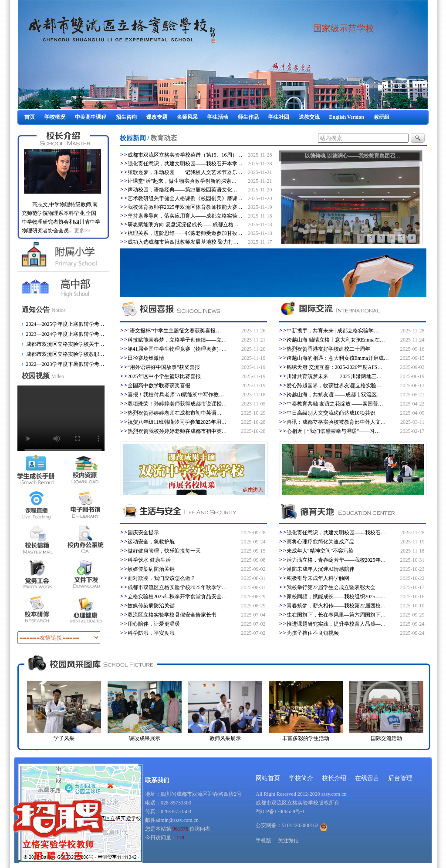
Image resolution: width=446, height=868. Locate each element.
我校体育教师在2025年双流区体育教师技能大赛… (185, 207)
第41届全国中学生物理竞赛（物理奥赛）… (177, 349)
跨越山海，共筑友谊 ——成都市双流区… (334, 395)
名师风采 (187, 117)
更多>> (82, 231)
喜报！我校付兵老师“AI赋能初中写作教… (176, 395)
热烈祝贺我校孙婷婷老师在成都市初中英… (177, 431)
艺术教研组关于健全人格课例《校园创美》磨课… (185, 198)
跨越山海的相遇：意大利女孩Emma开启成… (338, 358)
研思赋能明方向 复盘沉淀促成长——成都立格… (183, 225)
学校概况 (55, 117)
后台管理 (400, 778)
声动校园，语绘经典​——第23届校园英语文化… (182, 190)
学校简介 (301, 778)
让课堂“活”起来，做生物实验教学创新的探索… (182, 181)
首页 (30, 117)
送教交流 (309, 117)
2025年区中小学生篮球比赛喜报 (164, 376)
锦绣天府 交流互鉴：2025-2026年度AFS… (335, 367)
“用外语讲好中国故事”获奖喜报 (164, 367)
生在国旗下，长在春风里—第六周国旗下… (336, 615)
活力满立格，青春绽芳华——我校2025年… (336, 560)
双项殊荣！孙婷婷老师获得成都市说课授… (177, 404)
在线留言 (367, 778)
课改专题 (157, 117)
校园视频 (43, 376)
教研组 (382, 117)
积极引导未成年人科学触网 (318, 578)
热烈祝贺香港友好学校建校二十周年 (328, 349)
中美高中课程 (91, 117)
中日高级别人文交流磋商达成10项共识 (331, 413)
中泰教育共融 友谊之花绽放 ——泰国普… (335, 404)
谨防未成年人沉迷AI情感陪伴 (321, 569)
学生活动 (218, 117)
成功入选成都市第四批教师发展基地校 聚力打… (183, 242)
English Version (347, 117)
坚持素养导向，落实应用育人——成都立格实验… (185, 216)
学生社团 (279, 117)
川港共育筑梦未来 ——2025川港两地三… (334, 376)
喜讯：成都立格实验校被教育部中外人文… (336, 422)
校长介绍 (334, 778)
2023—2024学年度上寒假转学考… (65, 334)
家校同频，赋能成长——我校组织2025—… (336, 597)
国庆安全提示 (143, 533)
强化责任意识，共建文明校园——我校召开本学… (185, 164)
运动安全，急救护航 (151, 542)
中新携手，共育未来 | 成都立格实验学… (333, 331)
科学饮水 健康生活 (149, 560)
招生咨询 (126, 117)
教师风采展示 (225, 738)
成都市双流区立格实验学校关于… (65, 344)
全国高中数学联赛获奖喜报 (159, 385)
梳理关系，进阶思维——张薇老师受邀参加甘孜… (185, 233)
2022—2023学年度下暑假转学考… (65, 364)
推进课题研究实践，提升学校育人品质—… (336, 624)
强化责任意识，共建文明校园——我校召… (336, 533)
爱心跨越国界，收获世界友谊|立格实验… (334, 385)
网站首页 (268, 778)
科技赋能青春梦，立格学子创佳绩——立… (177, 340)
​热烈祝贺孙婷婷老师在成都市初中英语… (175, 413)
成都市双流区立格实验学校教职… (65, 354)
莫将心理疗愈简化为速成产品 (321, 542)
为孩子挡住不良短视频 (313, 633)
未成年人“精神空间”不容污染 (320, 551)
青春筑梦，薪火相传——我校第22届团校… (336, 606)
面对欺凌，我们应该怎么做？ (162, 578)
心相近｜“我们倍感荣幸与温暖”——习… (333, 431)
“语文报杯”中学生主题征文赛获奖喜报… (174, 331)
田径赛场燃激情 (146, 358)
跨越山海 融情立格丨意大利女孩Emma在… (336, 340)
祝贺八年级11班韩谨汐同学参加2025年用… (177, 422)
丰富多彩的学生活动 (306, 738)
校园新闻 (133, 138)
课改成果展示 (145, 738)
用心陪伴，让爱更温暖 (154, 624)
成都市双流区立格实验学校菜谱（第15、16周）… (185, 155)
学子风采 (64, 738)
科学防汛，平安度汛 (151, 633)
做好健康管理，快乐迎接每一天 (164, 551)
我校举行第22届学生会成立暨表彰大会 (331, 587)
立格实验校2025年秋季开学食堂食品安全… (177, 597)
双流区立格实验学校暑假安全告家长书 (172, 615)
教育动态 (164, 138)
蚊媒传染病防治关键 (151, 569)
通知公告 (44, 310)
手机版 (264, 841)
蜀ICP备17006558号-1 (280, 811)
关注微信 (288, 841)
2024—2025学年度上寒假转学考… (65, 324)
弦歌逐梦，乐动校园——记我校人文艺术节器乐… (185, 172)
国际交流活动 (386, 738)
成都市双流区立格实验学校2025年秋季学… (177, 587)
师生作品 (248, 117)
